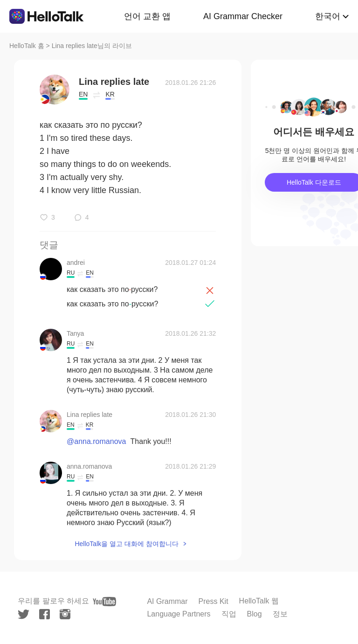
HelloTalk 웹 (259, 601)
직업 (229, 614)
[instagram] (65, 614)
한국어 (328, 16)
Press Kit (213, 601)
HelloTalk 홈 (27, 46)
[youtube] (104, 602)
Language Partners (179, 614)
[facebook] (45, 614)
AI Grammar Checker (243, 16)
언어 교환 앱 (147, 16)
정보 (280, 614)
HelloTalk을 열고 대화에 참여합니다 (126, 544)
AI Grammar (167, 601)
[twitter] (24, 614)
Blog (255, 614)
